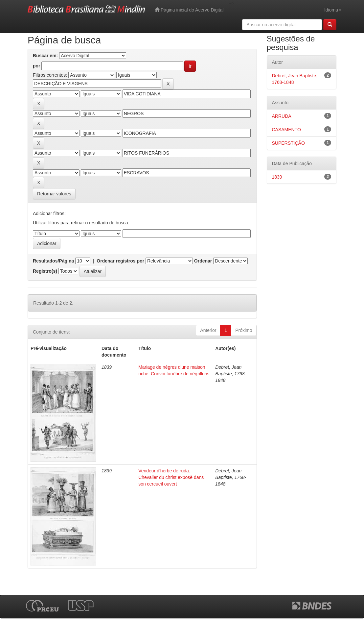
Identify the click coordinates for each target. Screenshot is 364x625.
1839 (277, 177)
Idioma (333, 10)
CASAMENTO (286, 130)
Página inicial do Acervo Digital (189, 10)
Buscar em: (45, 56)
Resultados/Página (53, 261)
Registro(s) (45, 271)
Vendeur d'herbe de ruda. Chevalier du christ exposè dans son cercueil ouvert (171, 477)
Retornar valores (54, 194)
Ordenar (203, 261)
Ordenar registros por (120, 261)
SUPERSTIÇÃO (288, 143)
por (37, 66)
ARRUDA (282, 116)
